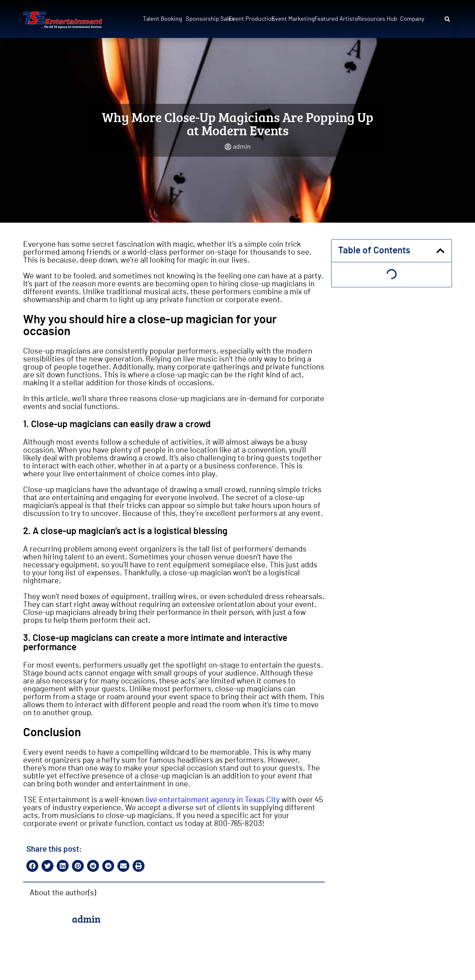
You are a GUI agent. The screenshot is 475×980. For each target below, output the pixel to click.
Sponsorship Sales (205, 19)
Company (412, 19)
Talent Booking (162, 19)
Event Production (248, 19)
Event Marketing (291, 19)
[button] (447, 19)
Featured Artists (334, 19)
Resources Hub (377, 19)
